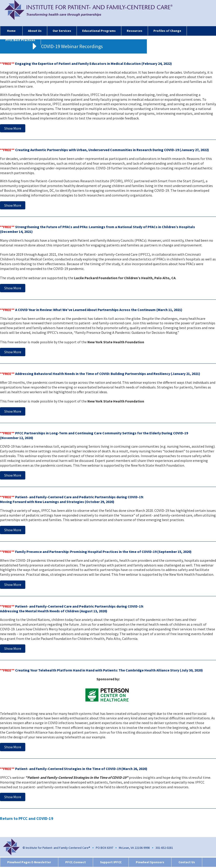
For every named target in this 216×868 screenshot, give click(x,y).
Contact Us (187, 862)
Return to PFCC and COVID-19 (27, 818)
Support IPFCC (111, 862)
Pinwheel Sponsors (150, 862)
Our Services (62, 31)
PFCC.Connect (76, 862)
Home (11, 31)
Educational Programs (99, 31)
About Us (35, 31)
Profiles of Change (167, 31)
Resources (135, 31)
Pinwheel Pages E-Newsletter (29, 862)
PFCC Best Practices (20, 40)
